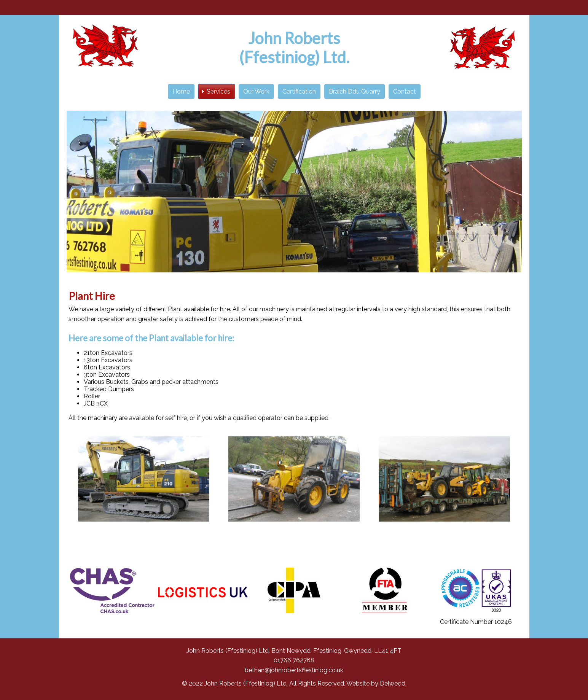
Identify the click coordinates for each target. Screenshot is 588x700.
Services (218, 91)
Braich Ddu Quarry (355, 91)
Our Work (256, 91)
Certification (299, 91)
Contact (405, 91)
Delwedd (393, 683)
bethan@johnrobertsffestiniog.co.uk (294, 670)
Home (181, 91)
